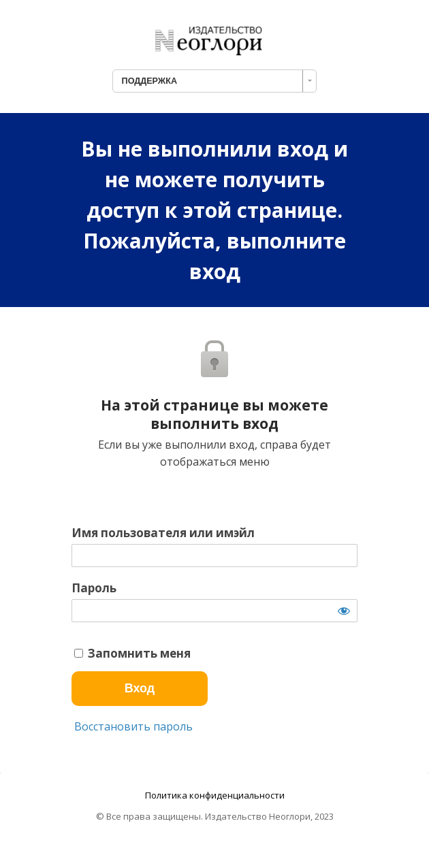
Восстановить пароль (132, 726)
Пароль (94, 588)
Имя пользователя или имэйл (163, 533)
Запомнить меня (132, 654)
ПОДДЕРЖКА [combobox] (149, 81)
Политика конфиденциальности (215, 795)
